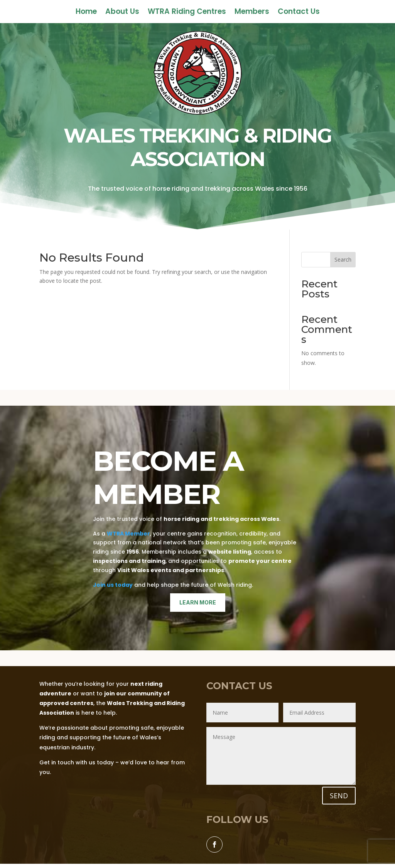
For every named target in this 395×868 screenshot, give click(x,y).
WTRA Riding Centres (187, 13)
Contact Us (299, 13)
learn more (198, 602)
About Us (122, 13)
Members (252, 13)
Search (343, 259)
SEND (339, 796)
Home (86, 13)
